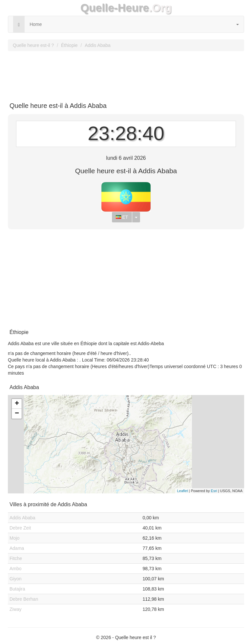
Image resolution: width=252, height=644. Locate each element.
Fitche (16, 558)
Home (36, 24)
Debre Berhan (24, 599)
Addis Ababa (98, 45)
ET (122, 217)
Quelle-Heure (115, 8)
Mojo (14, 538)
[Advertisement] (126, 74)
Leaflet (182, 491)
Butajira (17, 589)
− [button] (17, 414)
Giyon (16, 579)
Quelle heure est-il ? (33, 45)
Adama (17, 548)
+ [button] (17, 404)
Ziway (16, 609)
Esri (214, 491)
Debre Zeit (20, 528)
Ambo (16, 569)
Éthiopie (69, 45)
